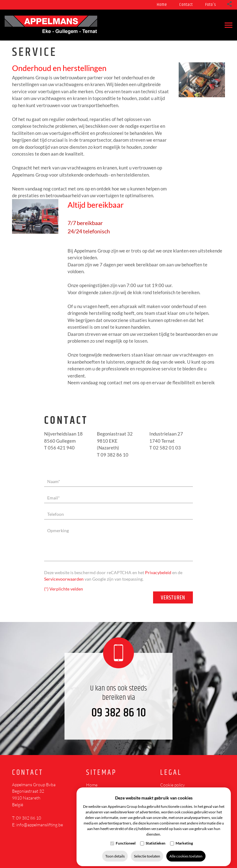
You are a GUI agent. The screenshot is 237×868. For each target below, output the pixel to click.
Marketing (184, 839)
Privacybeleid (158, 572)
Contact (186, 5)
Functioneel (126, 839)
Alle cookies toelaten (186, 852)
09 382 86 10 (119, 713)
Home (162, 5)
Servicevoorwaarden (64, 579)
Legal (171, 773)
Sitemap (101, 773)
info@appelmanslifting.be (40, 825)
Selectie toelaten (147, 852)
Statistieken (156, 839)
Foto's (211, 5)
